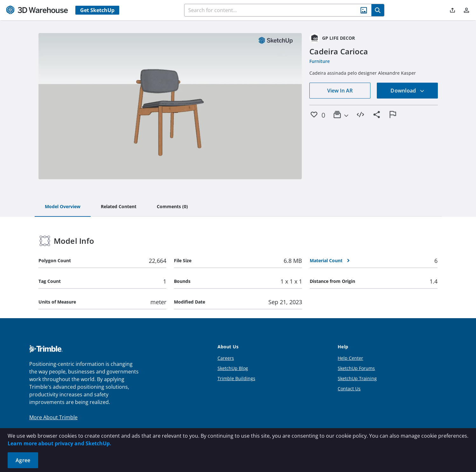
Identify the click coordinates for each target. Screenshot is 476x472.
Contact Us (349, 389)
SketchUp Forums (356, 368)
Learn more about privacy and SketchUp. (59, 443)
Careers (226, 358)
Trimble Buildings (236, 378)
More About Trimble (53, 417)
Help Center (350, 358)
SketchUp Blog (233, 368)
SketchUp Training (357, 378)
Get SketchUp (97, 10)
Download (407, 91)
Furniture (320, 61)
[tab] (63, 207)
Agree (23, 460)
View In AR (340, 91)
